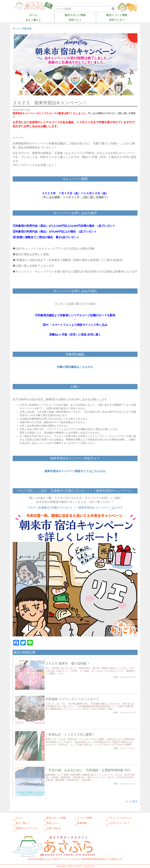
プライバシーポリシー (120, 818)
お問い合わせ (54, 828)
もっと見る (131, 801)
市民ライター (117, 20)
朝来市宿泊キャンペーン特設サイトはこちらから (75, 471)
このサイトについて (119, 823)
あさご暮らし (33, 20)
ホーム (33, 15)
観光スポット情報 (75, 15)
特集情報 (27, 29)
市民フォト (75, 20)
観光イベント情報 (117, 15)
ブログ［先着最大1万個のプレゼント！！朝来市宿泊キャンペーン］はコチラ (75, 508)
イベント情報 (84, 818)
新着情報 (82, 823)
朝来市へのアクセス (27, 828)
